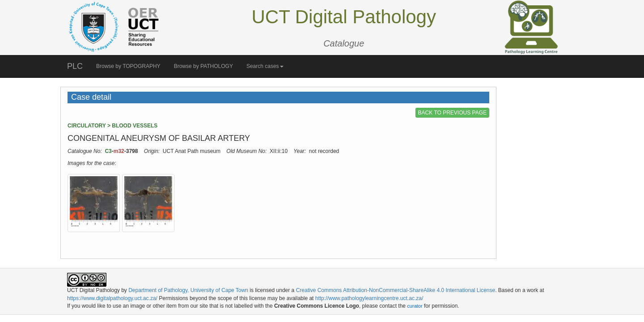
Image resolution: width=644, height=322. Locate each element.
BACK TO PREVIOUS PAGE (452, 113)
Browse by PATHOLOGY (203, 66)
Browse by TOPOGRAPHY (128, 66)
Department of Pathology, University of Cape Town (188, 290)
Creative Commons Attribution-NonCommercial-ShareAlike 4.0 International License (396, 290)
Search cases (265, 66)
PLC (75, 66)
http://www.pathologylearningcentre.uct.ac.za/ (369, 298)
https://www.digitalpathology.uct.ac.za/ (112, 298)
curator (415, 306)
